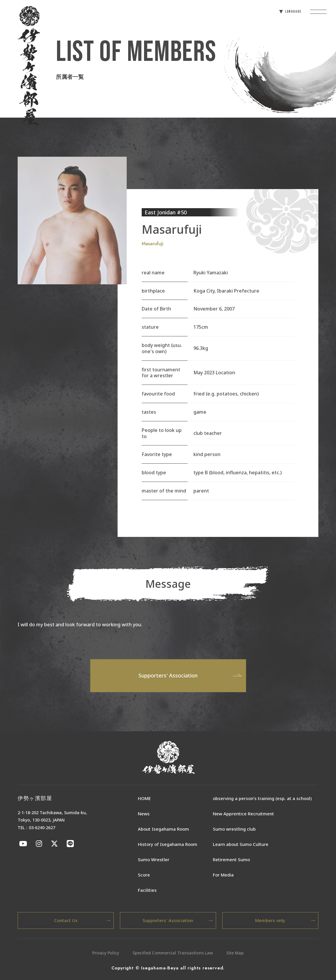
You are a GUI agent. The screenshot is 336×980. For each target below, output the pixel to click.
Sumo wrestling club (234, 829)
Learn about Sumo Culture (241, 844)
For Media (223, 875)
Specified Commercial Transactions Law (173, 953)
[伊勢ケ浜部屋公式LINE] (70, 843)
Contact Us (82, 920)
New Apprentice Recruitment (243, 814)
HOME (144, 798)
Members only (285, 920)
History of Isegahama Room (168, 844)
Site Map (235, 953)
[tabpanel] (72, 220)
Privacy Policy (106, 953)
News (144, 814)
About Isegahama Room (163, 829)
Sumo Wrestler (154, 859)
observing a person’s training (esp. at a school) (262, 798)
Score (144, 875)
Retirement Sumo (231, 859)
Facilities (147, 890)
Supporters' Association (190, 675)
